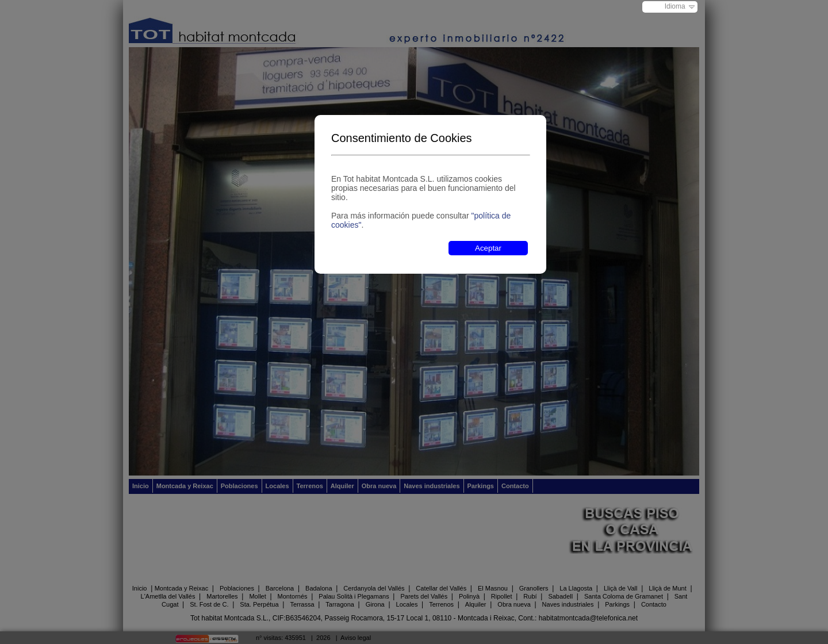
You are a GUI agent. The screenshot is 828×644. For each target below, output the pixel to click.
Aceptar (488, 248)
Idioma (675, 6)
